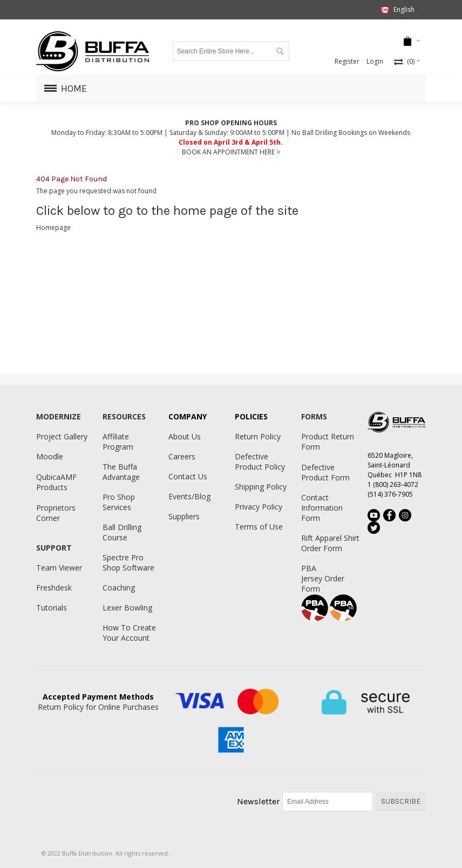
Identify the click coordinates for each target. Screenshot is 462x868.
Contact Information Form (322, 508)
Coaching (119, 588)
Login (375, 61)
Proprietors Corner (56, 513)
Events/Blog (189, 496)
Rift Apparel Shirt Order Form (330, 543)
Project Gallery (62, 436)
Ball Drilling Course (122, 532)
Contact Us (188, 476)
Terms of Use (259, 527)
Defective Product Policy (260, 462)
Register (347, 61)
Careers (182, 456)
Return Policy (258, 436)
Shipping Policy (261, 487)
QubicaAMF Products (56, 482)
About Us (185, 436)
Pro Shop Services (119, 502)
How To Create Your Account (129, 633)
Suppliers (184, 516)
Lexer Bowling (127, 608)
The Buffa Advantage (121, 472)
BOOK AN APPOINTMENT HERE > (231, 152)
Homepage (53, 228)
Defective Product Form (325, 472)
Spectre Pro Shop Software (128, 562)
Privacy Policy (259, 507)
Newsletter (258, 801)
